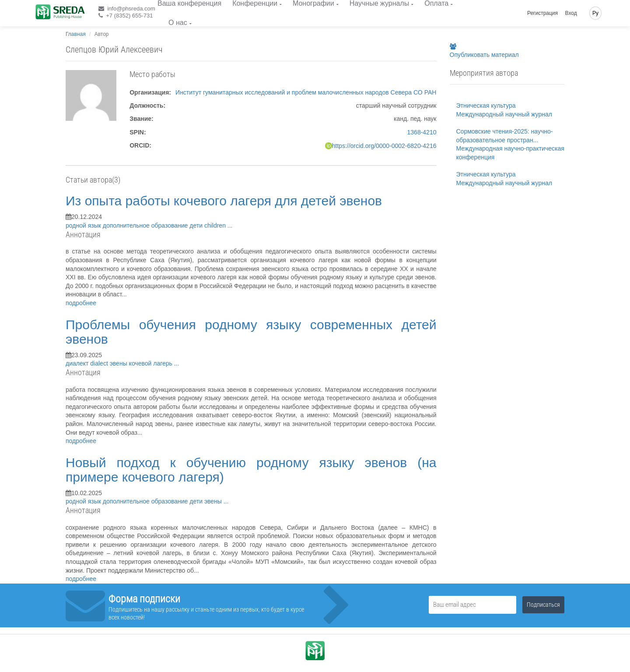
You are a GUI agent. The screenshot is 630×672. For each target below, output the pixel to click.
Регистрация (542, 13)
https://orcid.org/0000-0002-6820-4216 (384, 146)
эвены (119, 363)
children (216, 225)
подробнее (81, 303)
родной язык (84, 225)
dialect (100, 363)
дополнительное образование (146, 225)
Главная (76, 34)
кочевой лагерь (152, 363)
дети (197, 225)
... (230, 225)
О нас (178, 23)
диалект (78, 363)
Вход (571, 13)
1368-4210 (422, 132)
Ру (595, 13)
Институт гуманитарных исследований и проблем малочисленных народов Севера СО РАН (306, 92)
